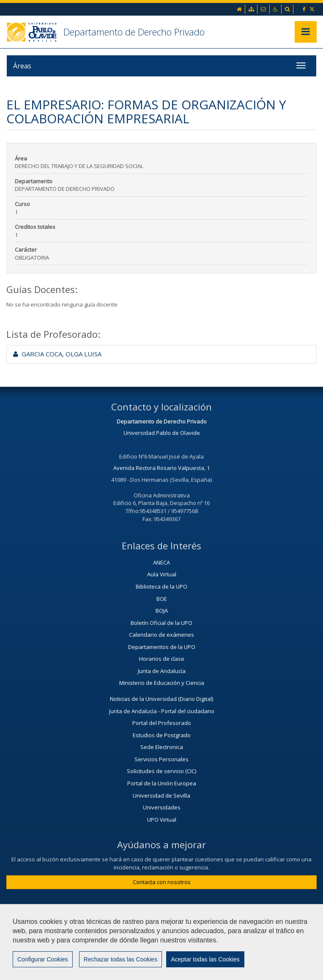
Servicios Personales (161, 759)
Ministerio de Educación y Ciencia (162, 683)
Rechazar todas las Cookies (120, 959)
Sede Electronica (162, 747)
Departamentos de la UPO (162, 647)
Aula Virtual (162, 574)
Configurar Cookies (43, 959)
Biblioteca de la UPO (161, 586)
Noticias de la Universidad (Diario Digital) (161, 699)
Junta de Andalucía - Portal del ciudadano (162, 711)
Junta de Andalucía (162, 671)
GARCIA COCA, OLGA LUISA (57, 354)
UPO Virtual (162, 820)
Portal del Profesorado (162, 723)
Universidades (162, 807)
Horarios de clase (162, 659)
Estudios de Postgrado (162, 735)
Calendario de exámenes (161, 635)
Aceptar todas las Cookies (205, 959)
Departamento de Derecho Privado (134, 32)
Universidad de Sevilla (161, 795)
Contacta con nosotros (162, 882)
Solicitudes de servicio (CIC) (161, 771)
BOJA (162, 611)
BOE (162, 599)
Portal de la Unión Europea (162, 783)
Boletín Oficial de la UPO (161, 623)
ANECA (161, 562)
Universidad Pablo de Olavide (162, 433)
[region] (161, 942)
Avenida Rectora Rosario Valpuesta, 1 (161, 468)
